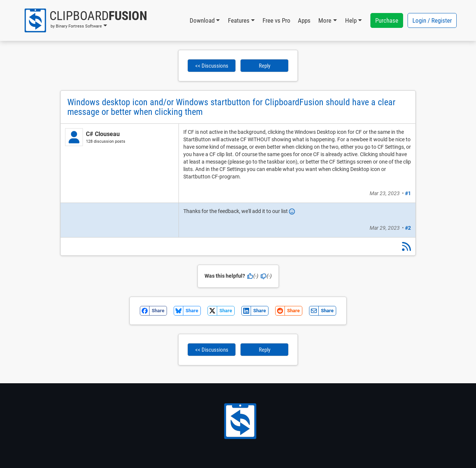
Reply (265, 66)
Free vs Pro (276, 20)
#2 (408, 228)
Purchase (387, 20)
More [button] (325, 20)
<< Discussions (212, 66)
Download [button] (202, 20)
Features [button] (239, 20)
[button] (85, 20)
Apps (304, 20)
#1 (408, 193)
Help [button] (351, 20)
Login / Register (432, 20)
